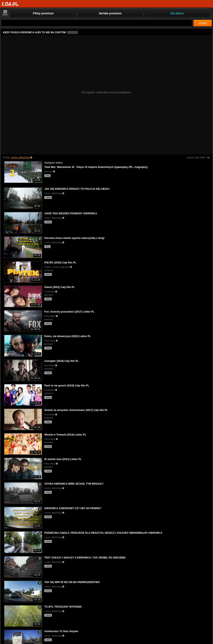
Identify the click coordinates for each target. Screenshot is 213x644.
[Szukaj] (97, 23)
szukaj (203, 23)
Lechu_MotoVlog (20, 158)
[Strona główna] (10, 4)
